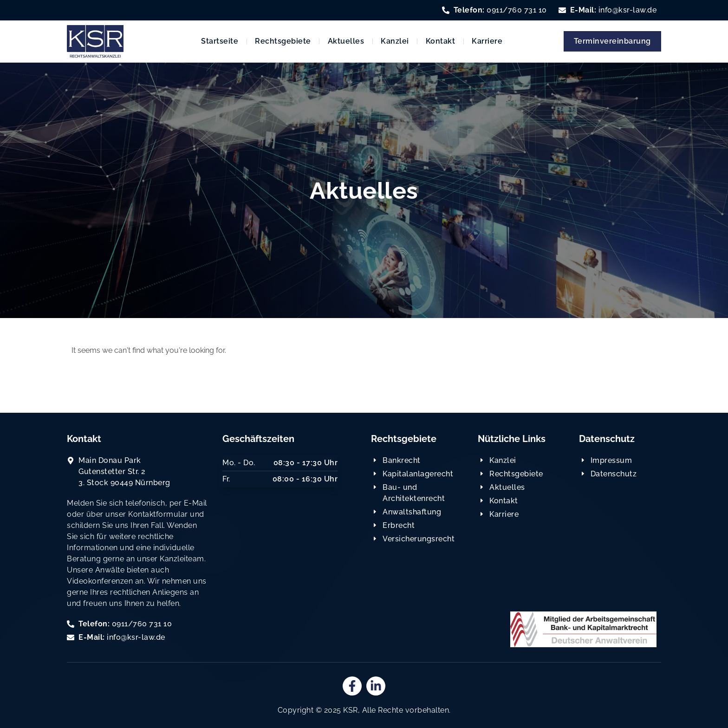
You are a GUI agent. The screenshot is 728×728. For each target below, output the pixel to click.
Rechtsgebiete (283, 41)
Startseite (220, 41)
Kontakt (441, 41)
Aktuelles (346, 41)
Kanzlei (395, 41)
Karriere (487, 41)
